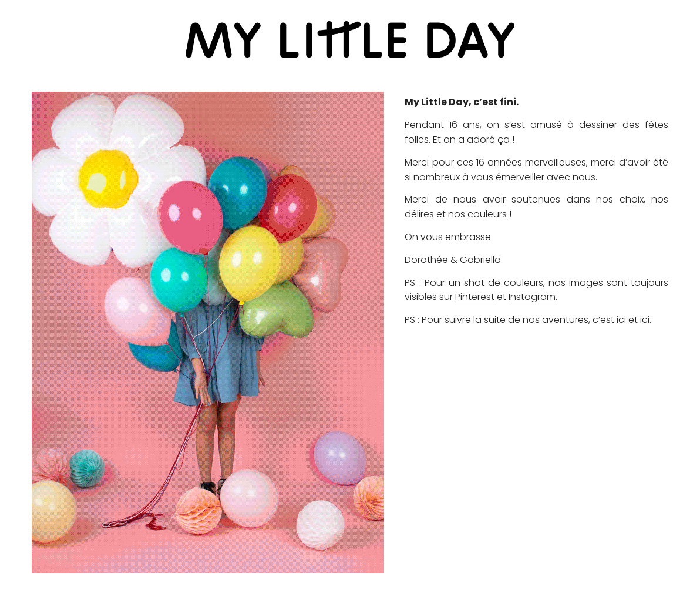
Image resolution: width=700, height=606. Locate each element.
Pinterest (475, 297)
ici (621, 320)
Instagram (532, 297)
